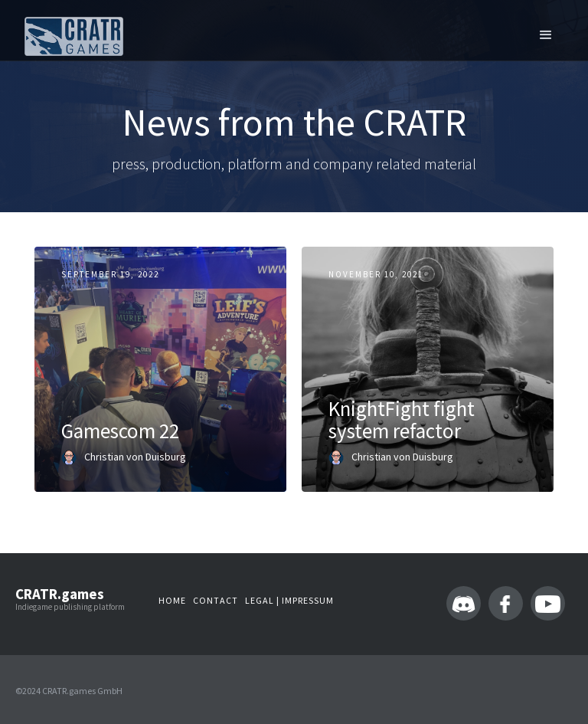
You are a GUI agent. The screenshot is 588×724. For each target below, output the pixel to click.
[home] (74, 36)
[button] (546, 34)
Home (172, 600)
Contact (216, 600)
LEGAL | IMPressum (289, 600)
